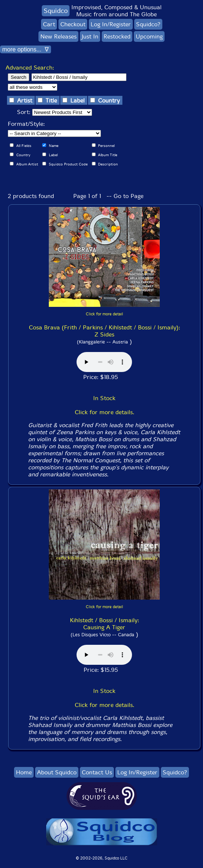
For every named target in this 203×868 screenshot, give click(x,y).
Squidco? (148, 24)
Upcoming (149, 36)
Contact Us (97, 772)
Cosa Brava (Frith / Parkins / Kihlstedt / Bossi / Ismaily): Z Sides (104, 331)
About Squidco (57, 772)
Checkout (73, 24)
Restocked (117, 36)
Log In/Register (111, 24)
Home (24, 772)
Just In (90, 36)
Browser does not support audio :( (104, 362)
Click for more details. (104, 412)
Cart (49, 24)
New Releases (58, 36)
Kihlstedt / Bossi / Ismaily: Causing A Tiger (104, 624)
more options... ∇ (26, 49)
